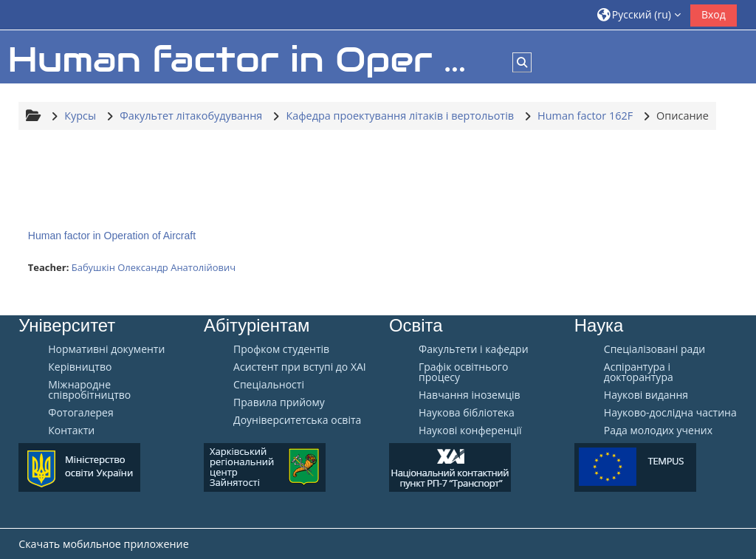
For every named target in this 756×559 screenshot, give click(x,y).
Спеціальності (269, 385)
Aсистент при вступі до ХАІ (300, 367)
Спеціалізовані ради (654, 349)
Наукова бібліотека (467, 413)
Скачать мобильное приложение (103, 544)
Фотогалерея (80, 413)
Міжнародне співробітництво (89, 390)
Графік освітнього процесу (463, 372)
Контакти (71, 431)
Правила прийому (279, 402)
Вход (714, 14)
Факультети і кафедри (474, 349)
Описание (683, 116)
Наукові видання (646, 395)
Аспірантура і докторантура (639, 372)
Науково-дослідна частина (670, 413)
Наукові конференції (470, 431)
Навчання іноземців (470, 395)
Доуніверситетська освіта (297, 420)
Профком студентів (281, 349)
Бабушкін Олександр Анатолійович (154, 267)
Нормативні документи (106, 349)
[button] (639, 14)
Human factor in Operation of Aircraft (112, 236)
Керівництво (80, 367)
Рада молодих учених (658, 431)
